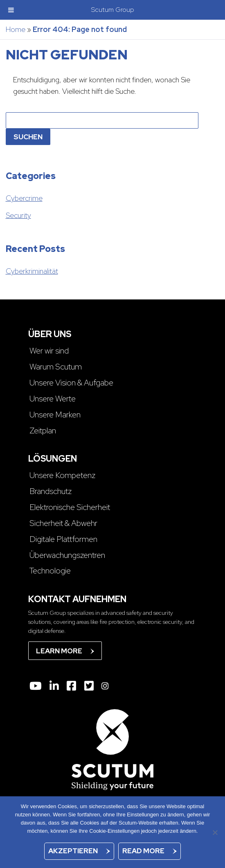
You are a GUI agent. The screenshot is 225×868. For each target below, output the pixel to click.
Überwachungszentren (67, 555)
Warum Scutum (56, 367)
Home (16, 29)
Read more (143, 851)
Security (18, 215)
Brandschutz (51, 491)
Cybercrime (24, 198)
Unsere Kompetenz (62, 475)
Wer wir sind (49, 351)
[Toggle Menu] (11, 10)
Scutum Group (113, 10)
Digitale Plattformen (63, 539)
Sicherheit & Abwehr (63, 523)
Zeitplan (43, 431)
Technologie (50, 571)
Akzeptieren (73, 851)
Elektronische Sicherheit (70, 507)
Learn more (59, 651)
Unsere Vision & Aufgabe (71, 383)
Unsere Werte (53, 399)
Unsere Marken (55, 415)
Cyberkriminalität (32, 271)
